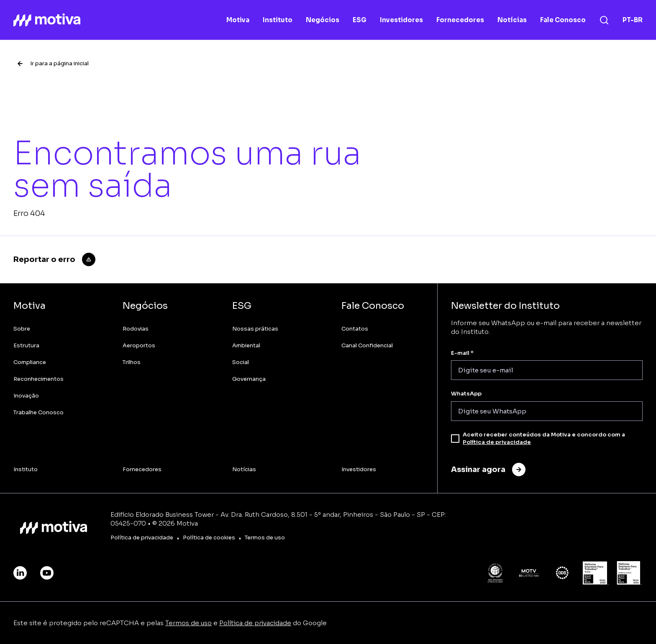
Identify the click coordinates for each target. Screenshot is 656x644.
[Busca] (604, 20)
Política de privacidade (497, 442)
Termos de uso (188, 623)
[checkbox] (455, 439)
